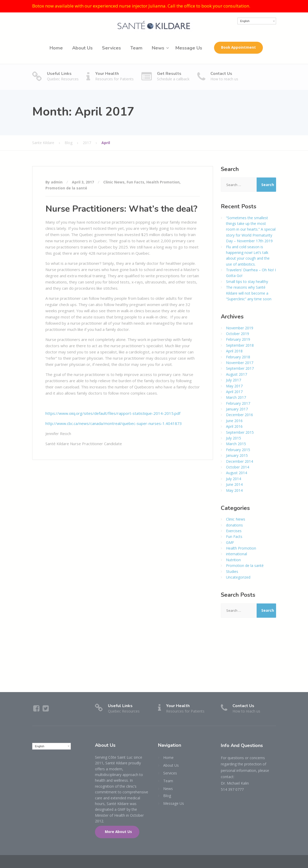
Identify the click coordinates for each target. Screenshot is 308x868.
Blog (167, 796)
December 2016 (239, 415)
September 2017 (240, 368)
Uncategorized (238, 577)
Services (111, 48)
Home (56, 48)
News (158, 48)
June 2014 (234, 484)
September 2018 (240, 345)
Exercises (234, 531)
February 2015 (238, 450)
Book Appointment (238, 47)
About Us (82, 48)
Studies (232, 571)
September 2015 (240, 432)
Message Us (189, 48)
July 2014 (234, 479)
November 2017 (240, 363)
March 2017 (236, 397)
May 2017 (234, 386)
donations (234, 525)
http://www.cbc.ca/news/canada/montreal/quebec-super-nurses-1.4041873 (114, 423)
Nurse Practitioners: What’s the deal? (121, 209)
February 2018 (238, 357)
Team (136, 48)
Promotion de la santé (66, 188)
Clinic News (114, 182)
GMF (230, 542)
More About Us (118, 832)
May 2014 (234, 490)
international (237, 554)
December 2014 (239, 461)
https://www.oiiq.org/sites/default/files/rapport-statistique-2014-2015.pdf (113, 413)
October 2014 (238, 467)
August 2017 (237, 374)
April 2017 (234, 392)
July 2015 (234, 438)
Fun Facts (135, 182)
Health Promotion (163, 182)
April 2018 (234, 351)
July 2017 (234, 380)
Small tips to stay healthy (247, 282)
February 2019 (238, 339)
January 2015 (237, 455)
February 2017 (238, 403)
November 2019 (240, 328)
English (245, 21)
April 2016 (234, 426)
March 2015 (236, 444)
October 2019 (238, 334)
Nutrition (233, 560)
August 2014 (237, 473)
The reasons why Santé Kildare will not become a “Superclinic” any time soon (249, 293)
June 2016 (234, 421)
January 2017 (237, 409)
